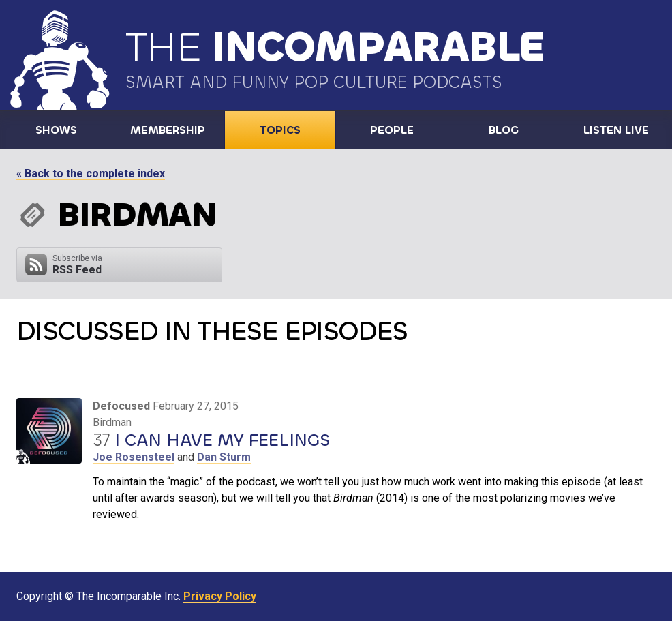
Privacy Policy (220, 596)
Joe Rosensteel (134, 457)
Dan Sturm (224, 457)
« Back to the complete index (91, 173)
